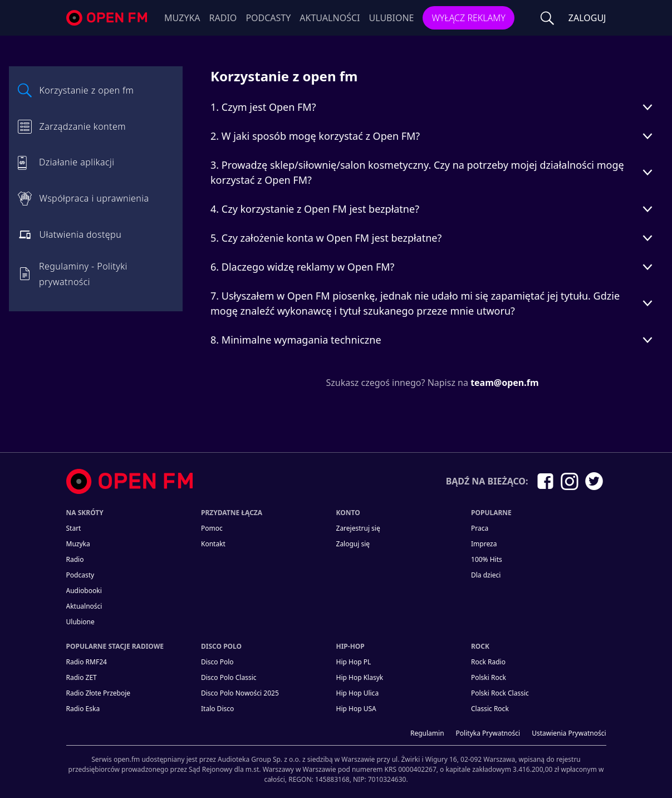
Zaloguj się (353, 544)
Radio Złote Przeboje (99, 693)
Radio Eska (83, 709)
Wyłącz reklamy (468, 18)
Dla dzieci (486, 575)
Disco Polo (217, 662)
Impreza (484, 544)
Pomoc (212, 528)
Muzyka (182, 18)
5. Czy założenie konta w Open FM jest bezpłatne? (326, 238)
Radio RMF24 (87, 662)
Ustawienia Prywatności (569, 733)
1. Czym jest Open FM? (263, 107)
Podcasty (268, 18)
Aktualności (330, 18)
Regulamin (427, 733)
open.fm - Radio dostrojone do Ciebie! (108, 18)
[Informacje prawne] (336, 765)
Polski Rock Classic (500, 693)
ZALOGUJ (587, 18)
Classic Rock (490, 709)
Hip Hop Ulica (358, 693)
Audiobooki (84, 591)
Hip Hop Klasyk (360, 677)
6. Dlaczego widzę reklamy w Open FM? (302, 267)
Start (74, 528)
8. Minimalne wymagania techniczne (296, 340)
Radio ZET (82, 677)
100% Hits (487, 559)
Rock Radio (488, 662)
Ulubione (391, 18)
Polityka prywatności (488, 733)
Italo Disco (217, 709)
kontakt (213, 544)
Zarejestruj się (358, 528)
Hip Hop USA (356, 709)
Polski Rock (489, 677)
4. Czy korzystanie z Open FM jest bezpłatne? (315, 209)
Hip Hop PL (354, 662)
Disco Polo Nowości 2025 (240, 693)
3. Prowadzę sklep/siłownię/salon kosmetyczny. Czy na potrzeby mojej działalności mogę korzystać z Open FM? (417, 172)
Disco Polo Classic (229, 677)
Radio (223, 18)
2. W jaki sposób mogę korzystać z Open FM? (315, 136)
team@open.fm (504, 383)
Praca (480, 528)
